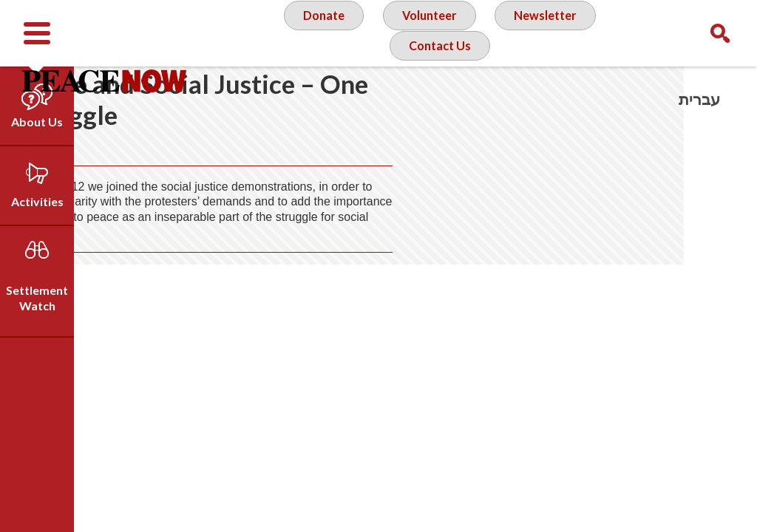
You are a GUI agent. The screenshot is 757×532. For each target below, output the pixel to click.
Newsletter (549, 33)
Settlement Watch (37, 298)
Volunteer (426, 33)
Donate (316, 33)
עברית (699, 99)
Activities (37, 201)
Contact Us (438, 92)
